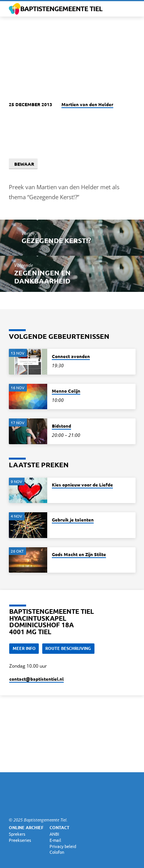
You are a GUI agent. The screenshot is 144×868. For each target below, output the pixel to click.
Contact (60, 827)
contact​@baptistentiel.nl (36, 679)
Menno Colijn (66, 391)
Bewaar (23, 164)
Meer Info (24, 648)
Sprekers (17, 834)
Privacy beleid (63, 846)
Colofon (57, 852)
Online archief (26, 827)
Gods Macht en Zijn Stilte (79, 554)
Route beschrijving (68, 648)
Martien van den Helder (87, 104)
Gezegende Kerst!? (56, 240)
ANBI (54, 834)
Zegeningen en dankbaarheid (42, 277)
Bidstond (61, 426)
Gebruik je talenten (73, 520)
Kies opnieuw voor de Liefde (82, 485)
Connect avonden (71, 356)
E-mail (55, 840)
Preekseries (20, 840)
